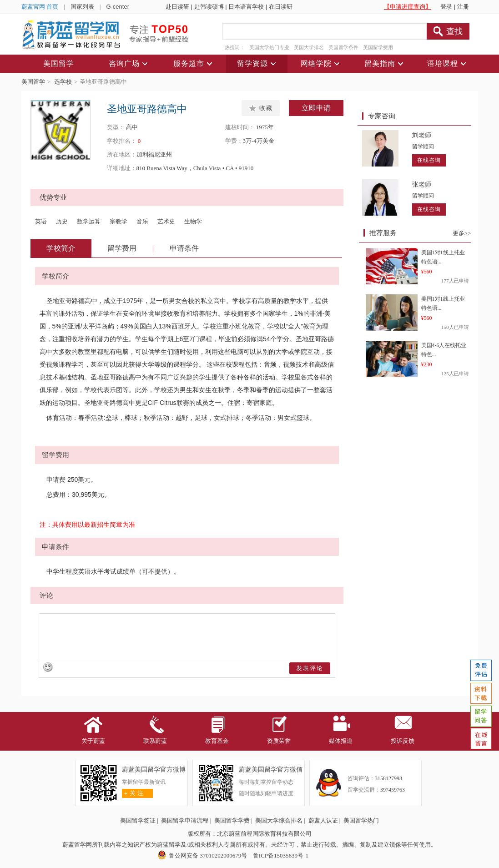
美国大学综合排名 (279, 820)
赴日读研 (177, 7)
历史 (62, 221)
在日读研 (281, 7)
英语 (41, 221)
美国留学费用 (378, 47)
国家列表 (82, 7)
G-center (118, 7)
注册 (463, 7)
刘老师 (422, 135)
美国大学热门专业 (269, 47)
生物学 (193, 221)
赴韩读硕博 (209, 7)
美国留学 (33, 82)
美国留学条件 (343, 47)
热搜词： (235, 47)
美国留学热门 (361, 820)
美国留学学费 (232, 820)
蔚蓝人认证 (323, 820)
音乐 (142, 221)
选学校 (63, 82)
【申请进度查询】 (408, 7)
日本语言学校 (246, 7)
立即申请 (316, 108)
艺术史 (166, 221)
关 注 (133, 793)
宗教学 (118, 221)
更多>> (462, 233)
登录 (446, 7)
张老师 (422, 184)
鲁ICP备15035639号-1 (281, 855)
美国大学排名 (309, 47)
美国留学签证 (138, 820)
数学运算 (89, 221)
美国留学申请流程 (185, 820)
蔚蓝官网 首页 (40, 7)
